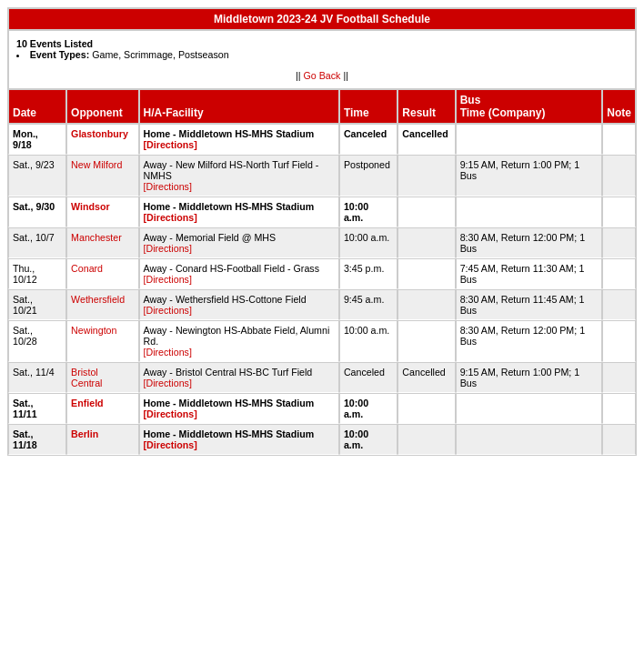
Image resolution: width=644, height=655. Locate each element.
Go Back (322, 76)
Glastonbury (100, 134)
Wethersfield (98, 299)
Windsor (91, 207)
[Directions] (171, 145)
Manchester (96, 237)
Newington (94, 330)
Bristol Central (86, 378)
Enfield (87, 403)
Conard (87, 268)
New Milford (96, 165)
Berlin (85, 434)
